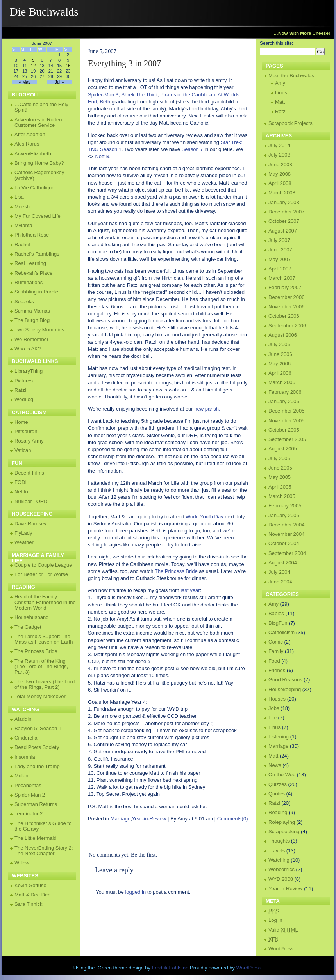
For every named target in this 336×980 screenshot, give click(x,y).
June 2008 (280, 165)
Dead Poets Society (37, 747)
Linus (281, 93)
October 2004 (284, 543)
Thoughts (279, 841)
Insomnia (25, 757)
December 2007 (287, 212)
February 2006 (285, 392)
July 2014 (279, 145)
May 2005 (280, 477)
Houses (277, 699)
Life (273, 718)
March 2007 (282, 278)
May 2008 (280, 174)
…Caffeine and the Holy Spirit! (41, 107)
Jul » (59, 82)
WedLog (24, 399)
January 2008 (284, 202)
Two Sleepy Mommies (39, 330)
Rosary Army (29, 441)
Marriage (121, 819)
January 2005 (284, 515)
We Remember (31, 339)
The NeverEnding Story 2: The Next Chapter (44, 851)
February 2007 (285, 287)
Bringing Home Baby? (39, 163)
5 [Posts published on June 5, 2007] (33, 60)
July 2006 (279, 344)
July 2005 (279, 458)
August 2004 (283, 563)
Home (21, 422)
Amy (280, 83)
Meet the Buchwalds (291, 76)
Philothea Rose (32, 235)
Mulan (21, 776)
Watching (279, 860)
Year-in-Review (149, 819)
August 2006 (283, 335)
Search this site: (276, 43)
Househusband (31, 617)
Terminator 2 (29, 814)
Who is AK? (28, 349)
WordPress (281, 949)
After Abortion (30, 134)
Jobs (274, 708)
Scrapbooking (284, 831)
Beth (105, 102)
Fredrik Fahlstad (171, 968)
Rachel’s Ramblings (37, 254)
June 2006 (280, 354)
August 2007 (283, 231)
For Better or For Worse (41, 574)
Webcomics (281, 869)
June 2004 (280, 582)
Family (276, 651)
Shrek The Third (139, 95)
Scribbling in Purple (36, 292)
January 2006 (284, 401)
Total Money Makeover (40, 696)
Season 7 (192, 149)
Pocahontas (28, 785)
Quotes (277, 794)
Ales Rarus (27, 144)
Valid (283, 930)
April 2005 (280, 487)
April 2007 (280, 269)
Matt (280, 102)
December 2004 (287, 525)
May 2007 (280, 259)
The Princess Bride (176, 571)
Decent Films (29, 473)
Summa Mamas (32, 311)
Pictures (24, 381)
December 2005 (287, 411)
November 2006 (287, 307)
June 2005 (280, 468)
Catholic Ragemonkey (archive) (39, 175)
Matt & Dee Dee (33, 895)
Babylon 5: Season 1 (38, 728)
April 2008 (280, 183)
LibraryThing (29, 371)
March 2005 (282, 496)
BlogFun (278, 623)
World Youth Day (205, 517)
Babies (276, 613)
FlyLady (23, 533)
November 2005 (287, 421)
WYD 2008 (281, 879)
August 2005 (283, 449)
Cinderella (26, 738)
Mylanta (23, 225)
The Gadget (28, 627)
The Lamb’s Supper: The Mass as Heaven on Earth (44, 639)
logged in (135, 892)
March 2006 (282, 382)
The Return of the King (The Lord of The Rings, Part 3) (41, 667)
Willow (22, 863)
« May (25, 82)
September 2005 (287, 439)
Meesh (22, 207)
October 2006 (284, 316)
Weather (24, 542)
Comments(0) (233, 819)
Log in (275, 920)
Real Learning (30, 263)
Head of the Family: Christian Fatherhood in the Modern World (45, 602)
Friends (277, 670)
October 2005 (284, 430)
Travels (277, 851)
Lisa (19, 197)
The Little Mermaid (36, 838)
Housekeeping (285, 689)
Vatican (23, 450)
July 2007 (279, 240)
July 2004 (279, 572)
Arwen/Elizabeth (33, 154)
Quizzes (278, 784)
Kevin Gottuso (30, 885)
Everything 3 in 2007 (124, 63)
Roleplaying (282, 822)
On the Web (282, 775)
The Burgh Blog (32, 320)
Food (274, 661)
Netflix (21, 492)
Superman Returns (36, 804)
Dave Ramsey (30, 524)
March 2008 (282, 193)
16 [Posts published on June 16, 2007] (68, 66)
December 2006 (287, 297)
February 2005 (285, 506)
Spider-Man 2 (30, 795)
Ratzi (281, 111)
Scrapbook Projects (290, 123)
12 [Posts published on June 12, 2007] (33, 66)
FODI (21, 482)
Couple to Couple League (43, 565)
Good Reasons (285, 680)
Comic (276, 642)
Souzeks (24, 301)
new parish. (207, 409)
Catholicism (281, 632)
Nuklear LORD (31, 501)
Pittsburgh (26, 431)
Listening (279, 737)
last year (190, 590)
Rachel (22, 245)
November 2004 (287, 534)
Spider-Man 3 (103, 95)
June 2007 (280, 250)
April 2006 (280, 373)
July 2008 (279, 155)
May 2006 (280, 364)
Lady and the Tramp (37, 766)
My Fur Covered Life (38, 216)
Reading (278, 812)
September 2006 (287, 326)
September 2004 (287, 553)
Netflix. (103, 156)
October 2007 (284, 221)
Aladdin (23, 719)
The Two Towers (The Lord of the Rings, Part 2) (45, 684)
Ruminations (29, 282)
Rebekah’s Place (33, 273)
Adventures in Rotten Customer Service (38, 122)
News (275, 765)
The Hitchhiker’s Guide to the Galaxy (43, 826)
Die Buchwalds (44, 12)
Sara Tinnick (29, 904)
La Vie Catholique (34, 188)
